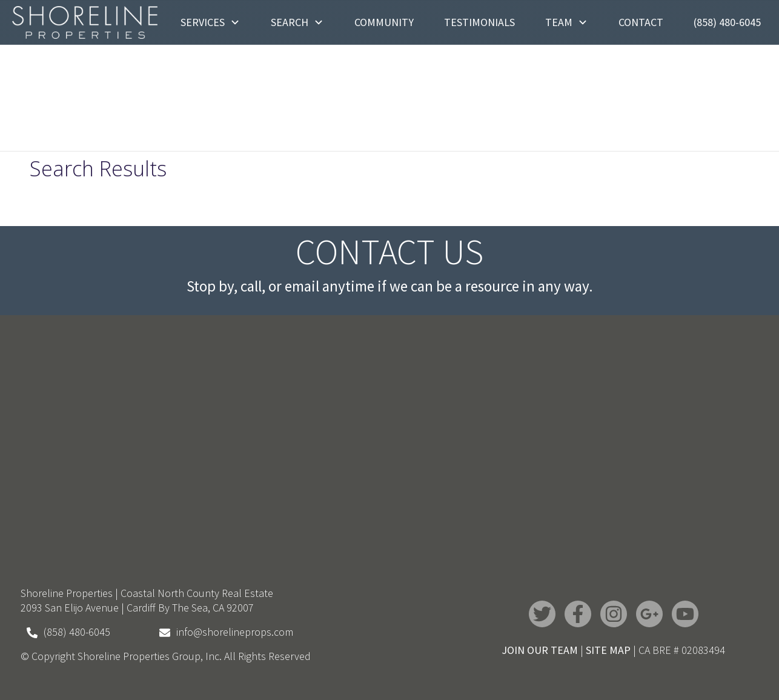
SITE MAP (608, 650)
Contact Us (389, 252)
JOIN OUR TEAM (540, 650)
